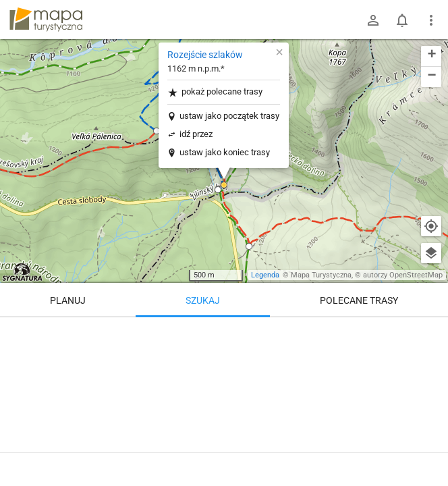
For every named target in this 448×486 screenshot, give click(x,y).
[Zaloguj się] (373, 20)
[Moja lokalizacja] (431, 226)
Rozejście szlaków (205, 55)
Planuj (68, 300)
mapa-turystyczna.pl (46, 20)
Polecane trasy (359, 300)
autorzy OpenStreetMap (403, 275)
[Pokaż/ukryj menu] (431, 20)
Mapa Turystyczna (321, 275)
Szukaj (203, 300)
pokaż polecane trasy (215, 92)
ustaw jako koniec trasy (225, 152)
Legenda (265, 275)
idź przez (196, 134)
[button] (218, 190)
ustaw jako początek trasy (229, 116)
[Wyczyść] (431, 332)
